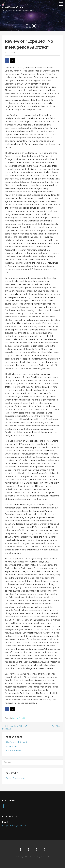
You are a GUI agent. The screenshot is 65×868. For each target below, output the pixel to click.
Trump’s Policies (13, 750)
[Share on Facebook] (7, 61)
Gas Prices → (57, 726)
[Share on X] (13, 61)
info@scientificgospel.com (15, 825)
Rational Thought (19, 718)
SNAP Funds (12, 746)
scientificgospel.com (12, 7)
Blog (45, 850)
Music (37, 850)
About (29, 850)
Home (20, 850)
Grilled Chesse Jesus (16, 778)
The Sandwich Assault (16, 742)
